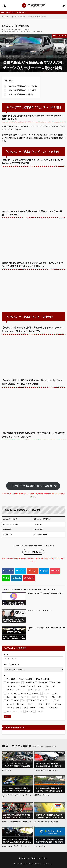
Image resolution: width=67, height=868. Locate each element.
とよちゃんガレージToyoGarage (46, 769)
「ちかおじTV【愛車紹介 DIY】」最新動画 (19, 94)
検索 (7, 715)
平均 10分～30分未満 (15, 32)
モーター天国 (6, 769)
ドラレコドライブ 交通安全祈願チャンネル (45, 592)
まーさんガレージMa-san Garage (46, 820)
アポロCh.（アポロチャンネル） (40, 609)
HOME (6, 17)
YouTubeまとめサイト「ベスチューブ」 (40, 862)
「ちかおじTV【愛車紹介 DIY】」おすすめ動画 (20, 90)
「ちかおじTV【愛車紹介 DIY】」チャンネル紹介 (21, 86)
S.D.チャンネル (40, 845)
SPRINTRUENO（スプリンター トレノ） (16, 845)
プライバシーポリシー (40, 857)
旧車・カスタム (28, 32)
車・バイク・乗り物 (18, 17)
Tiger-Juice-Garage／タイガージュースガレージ (46, 627)
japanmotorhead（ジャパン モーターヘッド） (17, 795)
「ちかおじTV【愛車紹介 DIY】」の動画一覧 (33, 484)
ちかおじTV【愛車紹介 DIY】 (37, 17)
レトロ (6, 32)
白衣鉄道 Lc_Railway (42, 793)
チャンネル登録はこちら (33, 551)
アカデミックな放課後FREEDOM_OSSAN (16, 820)
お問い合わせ (24, 857)
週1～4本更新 (38, 32)
